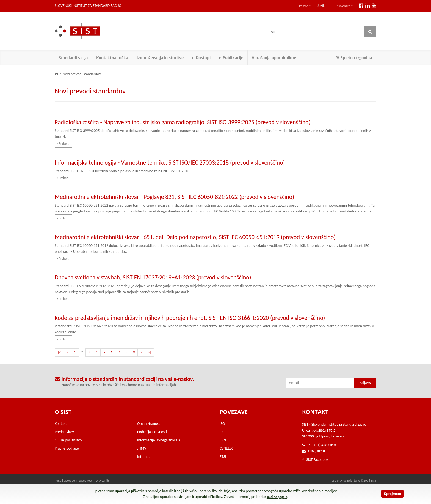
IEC (222, 432)
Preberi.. (63, 143)
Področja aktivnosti (152, 432)
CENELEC (226, 448)
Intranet (143, 457)
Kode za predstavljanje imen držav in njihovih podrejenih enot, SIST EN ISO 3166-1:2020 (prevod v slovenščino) (190, 318)
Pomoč (305, 6)
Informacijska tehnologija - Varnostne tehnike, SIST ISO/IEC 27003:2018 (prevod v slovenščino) (170, 163)
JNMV (142, 448)
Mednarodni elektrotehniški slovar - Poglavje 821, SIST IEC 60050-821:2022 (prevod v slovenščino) (174, 197)
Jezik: (322, 6)
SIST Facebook (315, 460)
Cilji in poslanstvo (68, 440)
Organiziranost (148, 424)
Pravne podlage (67, 448)
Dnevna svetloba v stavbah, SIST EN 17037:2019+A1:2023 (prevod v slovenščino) (153, 277)
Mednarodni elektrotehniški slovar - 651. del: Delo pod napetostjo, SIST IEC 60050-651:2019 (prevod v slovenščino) (195, 237)
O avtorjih (102, 481)
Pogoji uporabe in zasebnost (73, 481)
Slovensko (345, 6)
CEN (223, 440)
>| (150, 352)
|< (59, 352)
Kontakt (61, 424)
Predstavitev (64, 432)
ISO (222, 424)
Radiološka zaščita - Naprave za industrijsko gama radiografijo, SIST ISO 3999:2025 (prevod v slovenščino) (183, 122)
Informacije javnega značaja (159, 440)
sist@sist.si (316, 451)
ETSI (223, 457)
